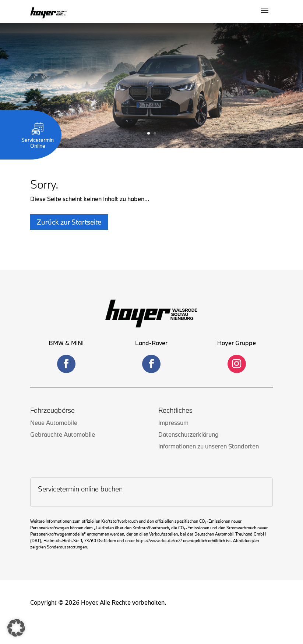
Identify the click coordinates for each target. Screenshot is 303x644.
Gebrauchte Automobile (63, 434)
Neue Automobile (54, 423)
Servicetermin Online (38, 140)
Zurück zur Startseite (69, 222)
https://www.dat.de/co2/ (159, 541)
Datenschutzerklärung (188, 434)
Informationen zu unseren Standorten (209, 446)
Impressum (173, 423)
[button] (16, 628)
